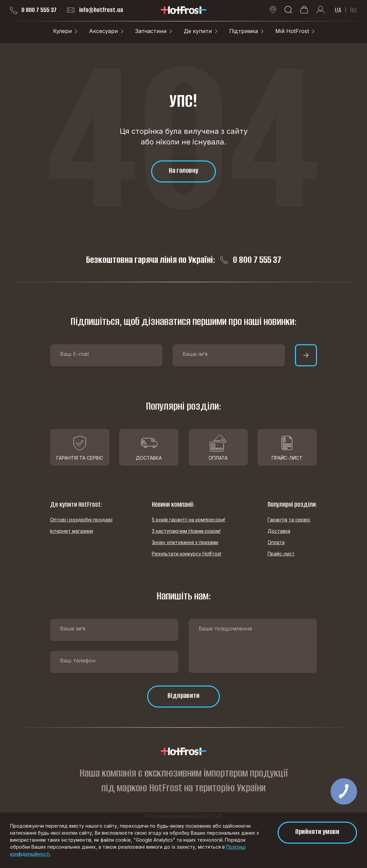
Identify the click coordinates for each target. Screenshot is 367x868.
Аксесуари (103, 31)
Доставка (279, 531)
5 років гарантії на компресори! (189, 520)
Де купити (198, 31)
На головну (183, 170)
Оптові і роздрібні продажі (81, 520)
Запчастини (151, 31)
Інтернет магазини (72, 531)
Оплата (276, 542)
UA (338, 10)
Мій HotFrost (292, 31)
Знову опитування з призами (185, 542)
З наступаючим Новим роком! (186, 531)
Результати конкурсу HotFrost (187, 554)
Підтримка (244, 31)
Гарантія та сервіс (289, 520)
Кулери (62, 31)
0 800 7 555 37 (33, 10)
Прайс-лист (281, 554)
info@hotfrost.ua (95, 10)
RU (353, 10)
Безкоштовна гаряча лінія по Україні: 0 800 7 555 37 (184, 260)
